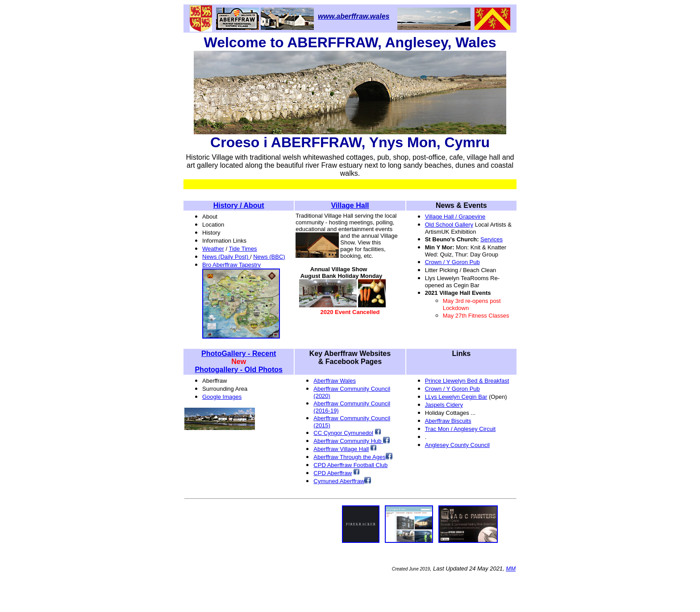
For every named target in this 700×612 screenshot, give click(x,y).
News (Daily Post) (226, 257)
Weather (213, 249)
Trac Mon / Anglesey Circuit (460, 429)
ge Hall (360, 449)
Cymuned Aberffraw (339, 481)
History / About (239, 205)
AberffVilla (332, 449)
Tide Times (243, 249)
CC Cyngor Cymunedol (343, 433)
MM (511, 569)
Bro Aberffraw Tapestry (231, 265)
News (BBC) (269, 257)
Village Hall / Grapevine (455, 217)
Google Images (222, 397)
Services (492, 239)
